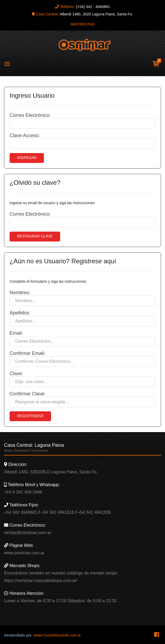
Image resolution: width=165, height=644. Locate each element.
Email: (16, 333)
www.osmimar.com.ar (24, 553)
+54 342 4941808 (94, 512)
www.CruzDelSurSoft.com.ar (57, 635)
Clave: (16, 374)
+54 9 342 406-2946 (23, 492)
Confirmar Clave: (28, 394)
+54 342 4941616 (57, 512)
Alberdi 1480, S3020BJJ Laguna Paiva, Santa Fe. (51, 472)
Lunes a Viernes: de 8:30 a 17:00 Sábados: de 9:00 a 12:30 (60, 601)
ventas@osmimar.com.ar (28, 533)
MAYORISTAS (82, 24)
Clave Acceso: (25, 136)
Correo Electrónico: (30, 115)
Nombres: (20, 293)
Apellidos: (20, 313)
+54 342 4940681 (21, 512)
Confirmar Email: (27, 353)
